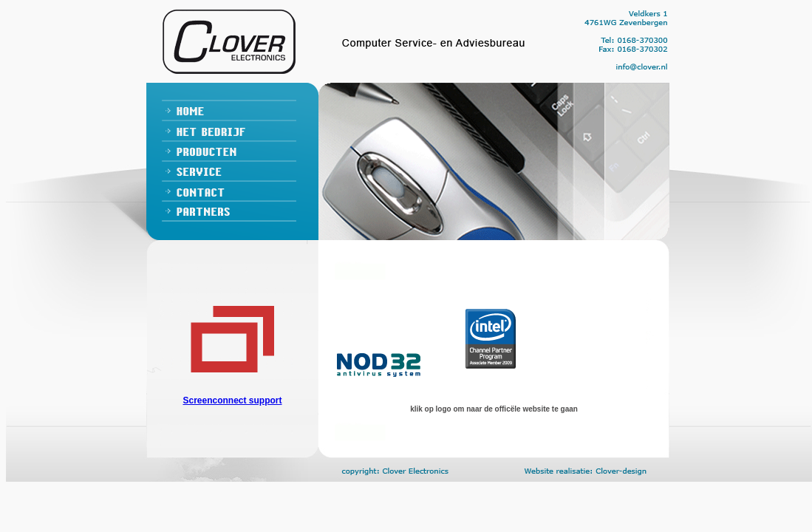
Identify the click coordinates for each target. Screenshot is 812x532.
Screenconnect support (232, 400)
